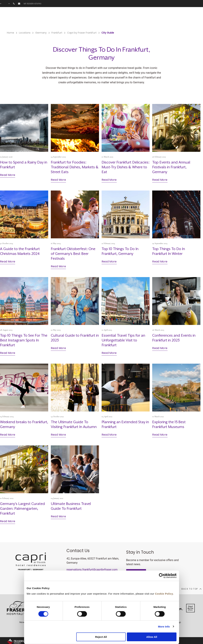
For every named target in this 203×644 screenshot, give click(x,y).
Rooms (75, 19)
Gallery (166, 19)
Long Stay (152, 19)
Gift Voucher (118, 19)
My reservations (32, 4)
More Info (164, 627)
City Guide (181, 19)
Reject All (101, 637)
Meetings (136, 19)
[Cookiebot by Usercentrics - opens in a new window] (161, 576)
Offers (102, 19)
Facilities (89, 19)
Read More (8, 175)
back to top (191, 589)
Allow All (152, 637)
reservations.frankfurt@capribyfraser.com (92, 570)
